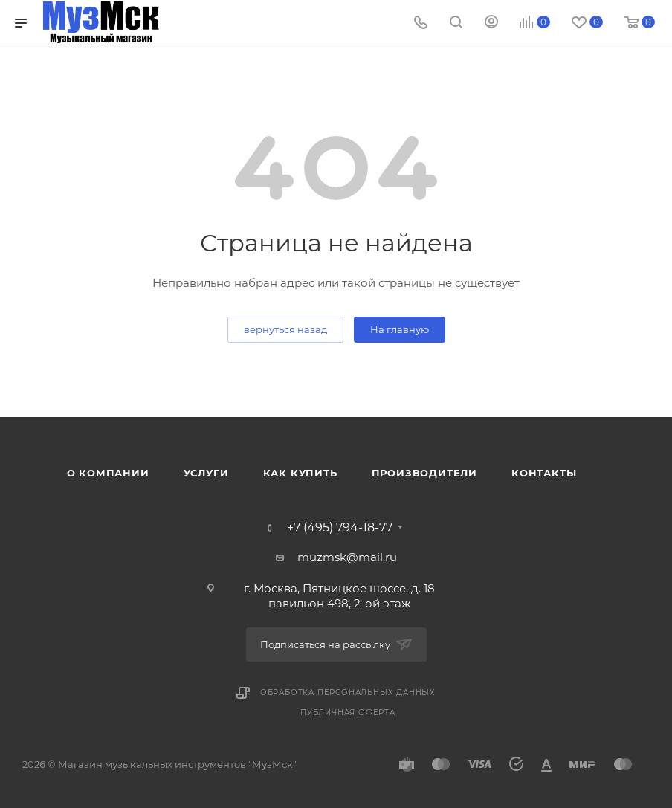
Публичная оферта (348, 712)
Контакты (544, 473)
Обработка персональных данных (348, 692)
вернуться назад (285, 329)
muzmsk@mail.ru (347, 557)
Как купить (300, 473)
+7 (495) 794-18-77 (340, 528)
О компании (108, 473)
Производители (424, 473)
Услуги (206, 473)
